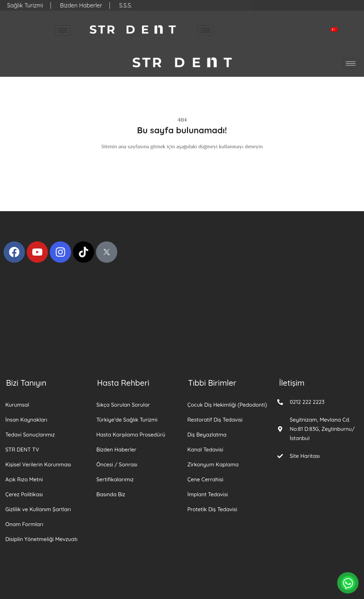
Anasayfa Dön (182, 160)
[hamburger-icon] (63, 30)
